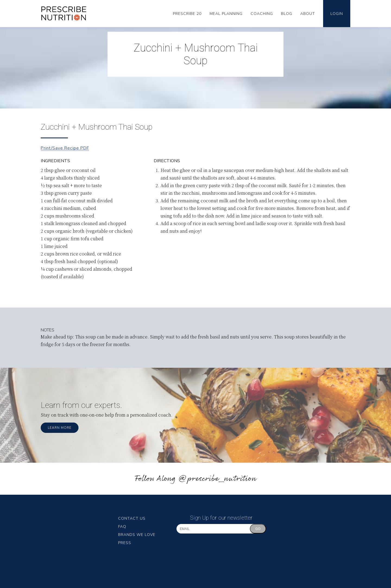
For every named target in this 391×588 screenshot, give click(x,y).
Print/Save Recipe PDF (65, 148)
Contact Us (132, 518)
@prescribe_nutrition (217, 479)
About (308, 14)
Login (337, 14)
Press (125, 543)
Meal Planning (226, 14)
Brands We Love (137, 535)
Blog (287, 14)
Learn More (60, 428)
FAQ (122, 527)
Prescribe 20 (187, 14)
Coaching (262, 14)
